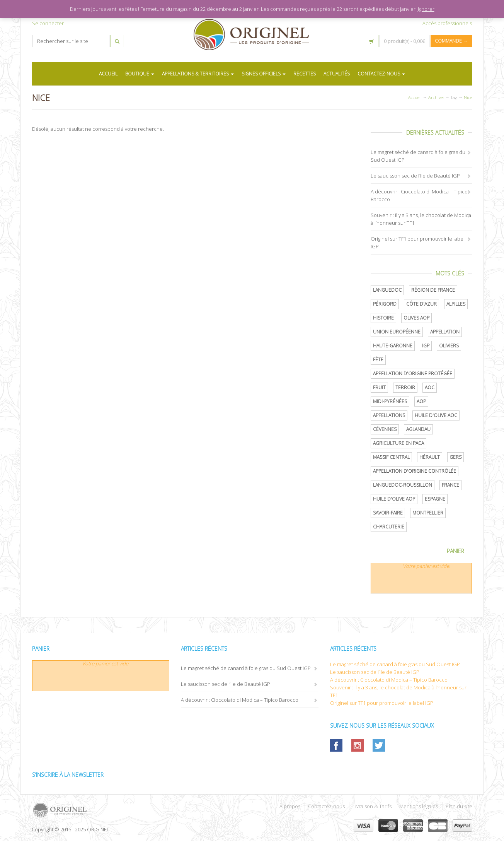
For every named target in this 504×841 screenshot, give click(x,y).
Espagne (435, 499)
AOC (430, 387)
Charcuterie (389, 527)
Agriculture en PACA (398, 443)
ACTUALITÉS (337, 74)
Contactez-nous (326, 806)
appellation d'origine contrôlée (415, 471)
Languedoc (387, 290)
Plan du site (459, 806)
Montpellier (428, 513)
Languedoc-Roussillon (403, 485)
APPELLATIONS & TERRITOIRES (198, 74)
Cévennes (385, 429)
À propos (290, 806)
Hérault (430, 457)
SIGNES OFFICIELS (264, 74)
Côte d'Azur (421, 304)
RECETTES (305, 74)
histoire (383, 318)
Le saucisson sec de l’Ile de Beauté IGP (415, 176)
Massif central (391, 457)
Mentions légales (419, 806)
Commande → (451, 41)
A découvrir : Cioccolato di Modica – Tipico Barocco (240, 700)
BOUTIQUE (140, 74)
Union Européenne (397, 332)
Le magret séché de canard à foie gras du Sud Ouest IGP (246, 668)
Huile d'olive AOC (436, 415)
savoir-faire (388, 513)
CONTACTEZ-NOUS (381, 74)
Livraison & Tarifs (372, 806)
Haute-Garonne (393, 346)
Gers (455, 457)
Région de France (433, 290)
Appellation (445, 332)
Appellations (389, 415)
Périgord (385, 304)
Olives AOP (416, 318)
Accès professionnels (447, 23)
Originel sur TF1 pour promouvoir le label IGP (382, 703)
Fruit (379, 387)
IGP (426, 346)
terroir (405, 387)
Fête (378, 360)
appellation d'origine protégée (413, 373)
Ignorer (426, 9)
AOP (421, 401)
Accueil (415, 97)
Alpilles (456, 304)
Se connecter (48, 23)
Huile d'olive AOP (394, 499)
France (450, 485)
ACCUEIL (108, 74)
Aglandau (418, 429)
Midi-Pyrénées (390, 401)
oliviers (449, 346)
